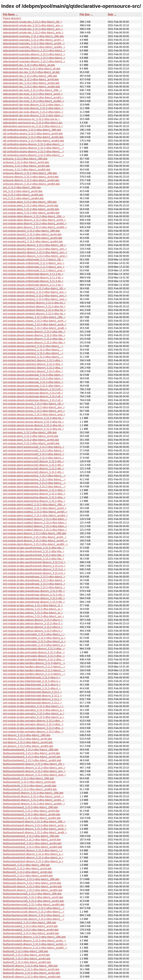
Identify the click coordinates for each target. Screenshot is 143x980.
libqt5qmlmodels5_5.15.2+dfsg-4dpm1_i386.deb (30, 923)
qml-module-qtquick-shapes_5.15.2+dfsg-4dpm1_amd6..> (35, 328)
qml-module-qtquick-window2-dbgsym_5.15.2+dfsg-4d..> (34, 303)
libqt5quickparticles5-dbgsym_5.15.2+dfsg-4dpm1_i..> (33, 850)
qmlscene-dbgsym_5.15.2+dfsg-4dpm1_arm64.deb (31, 180)
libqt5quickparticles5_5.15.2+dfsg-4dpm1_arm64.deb (32, 843)
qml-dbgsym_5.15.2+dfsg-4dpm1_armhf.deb (27, 739)
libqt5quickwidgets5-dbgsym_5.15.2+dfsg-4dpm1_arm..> (34, 768)
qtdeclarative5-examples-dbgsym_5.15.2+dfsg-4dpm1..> (34, 51)
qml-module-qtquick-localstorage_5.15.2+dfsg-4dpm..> (33, 375)
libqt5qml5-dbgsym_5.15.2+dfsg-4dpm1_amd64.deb (32, 977)
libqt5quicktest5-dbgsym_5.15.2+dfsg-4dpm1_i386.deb (33, 793)
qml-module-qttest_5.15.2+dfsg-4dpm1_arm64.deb (31, 209)
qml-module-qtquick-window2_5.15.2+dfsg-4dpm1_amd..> (35, 299)
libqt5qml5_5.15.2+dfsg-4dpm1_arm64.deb (27, 959)
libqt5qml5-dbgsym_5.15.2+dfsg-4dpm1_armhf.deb (31, 969)
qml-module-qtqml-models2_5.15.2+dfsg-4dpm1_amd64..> (35, 515)
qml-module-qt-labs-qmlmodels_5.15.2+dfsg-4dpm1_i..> (34, 634)
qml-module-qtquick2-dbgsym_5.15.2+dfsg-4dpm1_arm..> (35, 249)
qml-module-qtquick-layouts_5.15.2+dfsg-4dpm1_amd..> (34, 414)
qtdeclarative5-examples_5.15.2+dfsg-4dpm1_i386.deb (33, 36)
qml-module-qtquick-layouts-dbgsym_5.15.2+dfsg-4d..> (33, 418)
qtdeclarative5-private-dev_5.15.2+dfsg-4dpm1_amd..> (33, 33)
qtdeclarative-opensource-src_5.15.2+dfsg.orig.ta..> (31, 119)
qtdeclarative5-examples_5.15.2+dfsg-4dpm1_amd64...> (34, 47)
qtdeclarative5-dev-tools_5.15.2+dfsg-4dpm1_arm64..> (33, 98)
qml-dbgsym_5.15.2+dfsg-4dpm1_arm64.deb (28, 742)
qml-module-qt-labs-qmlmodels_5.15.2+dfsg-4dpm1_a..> (34, 638)
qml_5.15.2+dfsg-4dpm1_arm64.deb (23, 195)
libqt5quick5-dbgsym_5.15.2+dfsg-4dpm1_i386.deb (31, 879)
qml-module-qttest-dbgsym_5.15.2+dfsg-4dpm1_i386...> (34, 216)
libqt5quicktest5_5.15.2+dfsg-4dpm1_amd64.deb (30, 789)
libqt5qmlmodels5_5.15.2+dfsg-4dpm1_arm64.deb (31, 930)
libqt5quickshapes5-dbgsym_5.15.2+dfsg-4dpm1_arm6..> (35, 829)
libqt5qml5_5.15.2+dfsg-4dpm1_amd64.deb (27, 962)
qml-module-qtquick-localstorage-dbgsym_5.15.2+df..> (33, 389)
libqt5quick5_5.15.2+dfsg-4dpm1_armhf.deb (27, 869)
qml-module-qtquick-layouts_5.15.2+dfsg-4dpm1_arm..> (34, 407)
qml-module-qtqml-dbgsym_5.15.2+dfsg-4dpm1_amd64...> (35, 544)
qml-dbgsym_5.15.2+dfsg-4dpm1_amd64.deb (28, 746)
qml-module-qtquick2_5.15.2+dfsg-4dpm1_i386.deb (31, 231)
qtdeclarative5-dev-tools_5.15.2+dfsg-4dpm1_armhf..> (33, 94)
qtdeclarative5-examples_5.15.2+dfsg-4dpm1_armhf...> (33, 40)
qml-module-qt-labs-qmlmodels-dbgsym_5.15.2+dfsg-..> (34, 649)
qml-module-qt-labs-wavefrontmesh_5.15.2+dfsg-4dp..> (34, 548)
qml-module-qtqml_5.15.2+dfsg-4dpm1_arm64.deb (31, 440)
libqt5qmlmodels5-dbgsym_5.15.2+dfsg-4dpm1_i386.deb (34, 937)
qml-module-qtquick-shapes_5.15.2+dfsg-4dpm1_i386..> (34, 317)
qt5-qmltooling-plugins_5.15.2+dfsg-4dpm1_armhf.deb (33, 134)
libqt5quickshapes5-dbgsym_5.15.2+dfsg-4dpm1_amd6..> (35, 832)
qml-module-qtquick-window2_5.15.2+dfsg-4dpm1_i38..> (34, 288)
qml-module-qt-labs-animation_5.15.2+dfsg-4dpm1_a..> (34, 710)
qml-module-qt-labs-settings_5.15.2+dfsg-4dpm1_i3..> (33, 605)
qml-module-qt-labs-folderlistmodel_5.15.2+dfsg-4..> (32, 678)
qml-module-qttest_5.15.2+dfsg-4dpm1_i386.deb (30, 202)
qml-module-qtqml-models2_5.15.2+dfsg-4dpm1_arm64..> (35, 512)
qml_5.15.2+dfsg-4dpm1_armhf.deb (23, 191)
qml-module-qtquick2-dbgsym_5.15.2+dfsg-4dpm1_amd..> (35, 256)
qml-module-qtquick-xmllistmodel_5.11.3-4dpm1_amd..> (34, 270)
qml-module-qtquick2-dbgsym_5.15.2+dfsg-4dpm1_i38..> (34, 245)
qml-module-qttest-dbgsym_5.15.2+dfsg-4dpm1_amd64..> (35, 227)
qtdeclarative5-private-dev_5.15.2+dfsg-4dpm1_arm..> (33, 25)
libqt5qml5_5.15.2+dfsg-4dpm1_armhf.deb (26, 955)
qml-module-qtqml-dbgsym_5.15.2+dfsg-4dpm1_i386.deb (35, 533)
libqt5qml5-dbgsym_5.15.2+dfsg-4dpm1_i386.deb (30, 966)
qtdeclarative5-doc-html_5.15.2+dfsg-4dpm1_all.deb (32, 69)
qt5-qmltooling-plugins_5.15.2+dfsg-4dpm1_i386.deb (32, 130)
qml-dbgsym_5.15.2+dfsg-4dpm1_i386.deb (27, 735)
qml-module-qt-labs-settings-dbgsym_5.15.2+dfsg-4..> (33, 620)
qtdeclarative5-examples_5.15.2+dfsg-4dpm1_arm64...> (34, 43)
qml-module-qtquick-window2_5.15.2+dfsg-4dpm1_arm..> (35, 292)
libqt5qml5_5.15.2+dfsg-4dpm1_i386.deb (25, 951)
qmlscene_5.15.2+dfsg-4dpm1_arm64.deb (26, 166)
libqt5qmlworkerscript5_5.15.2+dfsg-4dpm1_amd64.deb (34, 905)
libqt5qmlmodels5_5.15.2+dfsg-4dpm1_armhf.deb (30, 926)
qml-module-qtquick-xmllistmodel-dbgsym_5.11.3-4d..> (33, 274)
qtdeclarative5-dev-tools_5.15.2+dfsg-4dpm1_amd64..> (33, 101)
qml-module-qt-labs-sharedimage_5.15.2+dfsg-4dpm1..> (34, 577)
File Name (9, 14)
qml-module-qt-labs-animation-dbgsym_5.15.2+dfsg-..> (33, 721)
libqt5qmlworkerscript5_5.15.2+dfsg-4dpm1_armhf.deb (33, 897)
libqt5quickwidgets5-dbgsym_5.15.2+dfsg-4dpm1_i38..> (34, 764)
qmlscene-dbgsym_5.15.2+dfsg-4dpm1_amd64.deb (31, 184)
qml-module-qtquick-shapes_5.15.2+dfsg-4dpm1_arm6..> (35, 325)
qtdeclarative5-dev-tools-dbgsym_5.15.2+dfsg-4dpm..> (33, 105)
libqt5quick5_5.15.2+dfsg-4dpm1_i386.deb (26, 865)
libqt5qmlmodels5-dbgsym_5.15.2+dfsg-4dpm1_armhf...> (34, 941)
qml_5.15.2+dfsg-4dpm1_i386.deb (22, 187)
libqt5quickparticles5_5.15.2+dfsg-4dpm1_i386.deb (31, 836)
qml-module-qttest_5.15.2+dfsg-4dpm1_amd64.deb (31, 213)
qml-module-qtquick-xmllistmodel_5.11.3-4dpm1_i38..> (33, 260)
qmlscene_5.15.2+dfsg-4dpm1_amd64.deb (27, 170)
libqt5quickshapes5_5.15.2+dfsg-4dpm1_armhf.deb (31, 811)
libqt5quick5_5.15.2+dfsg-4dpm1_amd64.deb (28, 876)
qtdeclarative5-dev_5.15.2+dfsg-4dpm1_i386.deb (30, 76)
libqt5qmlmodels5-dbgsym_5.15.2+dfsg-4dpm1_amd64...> (35, 948)
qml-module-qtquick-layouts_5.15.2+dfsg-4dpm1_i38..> (33, 404)
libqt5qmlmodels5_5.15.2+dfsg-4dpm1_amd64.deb (31, 933)
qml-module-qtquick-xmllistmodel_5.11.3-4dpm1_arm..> (34, 263)
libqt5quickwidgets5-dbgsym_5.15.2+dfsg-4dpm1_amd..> (34, 775)
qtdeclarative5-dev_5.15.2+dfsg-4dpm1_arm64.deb (31, 83)
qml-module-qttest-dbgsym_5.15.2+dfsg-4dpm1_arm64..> (35, 224)
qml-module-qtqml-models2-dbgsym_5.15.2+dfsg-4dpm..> (35, 519)
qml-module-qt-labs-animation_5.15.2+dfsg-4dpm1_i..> (33, 706)
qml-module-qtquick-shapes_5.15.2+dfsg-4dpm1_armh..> (35, 321)
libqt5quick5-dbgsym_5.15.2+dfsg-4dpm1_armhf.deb (32, 883)
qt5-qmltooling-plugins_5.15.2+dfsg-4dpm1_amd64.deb (33, 141)
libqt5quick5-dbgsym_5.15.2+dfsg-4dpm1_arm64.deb (32, 887)
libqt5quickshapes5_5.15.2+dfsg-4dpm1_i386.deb (30, 807)
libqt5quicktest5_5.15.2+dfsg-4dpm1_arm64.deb (30, 786)
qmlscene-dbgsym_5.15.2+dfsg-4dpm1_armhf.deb (31, 177)
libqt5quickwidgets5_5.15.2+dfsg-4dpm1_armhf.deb (31, 753)
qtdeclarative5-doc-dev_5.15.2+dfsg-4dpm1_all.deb (31, 72)
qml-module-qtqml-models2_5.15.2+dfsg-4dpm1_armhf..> (35, 508)
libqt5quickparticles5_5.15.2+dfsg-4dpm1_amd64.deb (32, 847)
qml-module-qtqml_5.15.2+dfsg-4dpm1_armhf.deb (31, 436)
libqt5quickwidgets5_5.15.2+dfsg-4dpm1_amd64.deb (32, 760)
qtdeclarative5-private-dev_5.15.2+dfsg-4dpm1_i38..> (32, 22)
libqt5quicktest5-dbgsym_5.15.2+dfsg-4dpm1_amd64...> (34, 804)
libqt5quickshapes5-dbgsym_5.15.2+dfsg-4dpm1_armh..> (35, 825)
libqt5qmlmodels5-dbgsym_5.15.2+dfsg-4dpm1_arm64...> (35, 944)
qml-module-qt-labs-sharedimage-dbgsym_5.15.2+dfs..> (34, 591)
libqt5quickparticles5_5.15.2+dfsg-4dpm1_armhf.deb (32, 840)
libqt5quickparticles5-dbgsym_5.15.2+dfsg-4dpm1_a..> (33, 854)
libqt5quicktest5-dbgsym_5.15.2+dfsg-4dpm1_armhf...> (33, 796)
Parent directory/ (12, 18)
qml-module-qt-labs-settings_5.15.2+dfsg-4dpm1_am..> (34, 616)
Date (110, 14)
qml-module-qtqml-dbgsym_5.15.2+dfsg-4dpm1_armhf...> (35, 537)
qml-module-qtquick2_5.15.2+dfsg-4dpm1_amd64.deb (33, 242)
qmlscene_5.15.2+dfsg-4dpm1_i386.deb (25, 159)
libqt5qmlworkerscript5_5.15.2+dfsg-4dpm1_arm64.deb (33, 901)
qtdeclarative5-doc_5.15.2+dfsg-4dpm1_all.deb (29, 65)
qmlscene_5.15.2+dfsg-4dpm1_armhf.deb (26, 162)
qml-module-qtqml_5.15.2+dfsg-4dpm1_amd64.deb (31, 443)
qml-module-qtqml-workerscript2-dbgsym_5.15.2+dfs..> (33, 461)
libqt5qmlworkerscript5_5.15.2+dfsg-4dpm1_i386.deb (32, 894)
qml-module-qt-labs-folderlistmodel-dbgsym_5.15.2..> (32, 692)
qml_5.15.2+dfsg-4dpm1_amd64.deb (23, 198)
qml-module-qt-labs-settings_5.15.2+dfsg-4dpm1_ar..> (33, 609)
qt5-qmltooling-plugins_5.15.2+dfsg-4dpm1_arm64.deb (33, 137)
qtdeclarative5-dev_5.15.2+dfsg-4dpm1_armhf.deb (31, 79)
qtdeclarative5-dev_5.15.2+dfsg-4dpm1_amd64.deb (31, 87)
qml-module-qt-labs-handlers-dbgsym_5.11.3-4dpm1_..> (34, 663)
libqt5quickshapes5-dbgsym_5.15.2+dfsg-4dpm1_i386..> (34, 822)
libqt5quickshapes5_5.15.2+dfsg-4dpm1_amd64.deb (32, 818)
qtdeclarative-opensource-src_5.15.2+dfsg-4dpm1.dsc (33, 123)
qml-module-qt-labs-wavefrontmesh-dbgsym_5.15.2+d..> (34, 562)
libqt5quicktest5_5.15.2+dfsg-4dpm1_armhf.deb (29, 782)
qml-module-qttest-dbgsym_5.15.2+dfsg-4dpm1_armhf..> (34, 220)
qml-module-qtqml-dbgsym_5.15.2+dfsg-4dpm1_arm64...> (35, 541)
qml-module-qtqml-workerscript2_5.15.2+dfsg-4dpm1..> (34, 447)
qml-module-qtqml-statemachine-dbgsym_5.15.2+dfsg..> (34, 490)
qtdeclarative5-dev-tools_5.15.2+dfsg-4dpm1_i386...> (32, 90)
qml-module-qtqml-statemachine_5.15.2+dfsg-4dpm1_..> (34, 476)
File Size (85, 14)
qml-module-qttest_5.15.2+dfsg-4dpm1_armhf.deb (31, 205)
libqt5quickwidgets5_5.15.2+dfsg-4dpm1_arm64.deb (32, 757)
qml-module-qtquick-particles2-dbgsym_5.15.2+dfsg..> (33, 360)
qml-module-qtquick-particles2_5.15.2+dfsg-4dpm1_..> (33, 346)
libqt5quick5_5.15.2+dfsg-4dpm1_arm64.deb (28, 872)
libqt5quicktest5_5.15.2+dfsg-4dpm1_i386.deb (28, 778)
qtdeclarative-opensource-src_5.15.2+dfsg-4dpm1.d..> (33, 126)
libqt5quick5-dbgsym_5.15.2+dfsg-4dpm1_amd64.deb (33, 890)
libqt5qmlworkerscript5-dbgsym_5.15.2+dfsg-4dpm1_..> (34, 908)
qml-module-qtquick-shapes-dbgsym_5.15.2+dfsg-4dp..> (34, 332)
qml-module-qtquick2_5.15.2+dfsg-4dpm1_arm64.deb (33, 238)
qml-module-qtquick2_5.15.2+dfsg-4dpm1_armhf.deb (32, 234)
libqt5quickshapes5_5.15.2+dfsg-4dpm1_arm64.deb (32, 814)
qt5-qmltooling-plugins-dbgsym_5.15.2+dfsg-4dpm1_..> (33, 144)
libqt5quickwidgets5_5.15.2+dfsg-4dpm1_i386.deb (31, 750)
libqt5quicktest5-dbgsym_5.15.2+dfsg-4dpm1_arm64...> (34, 800)
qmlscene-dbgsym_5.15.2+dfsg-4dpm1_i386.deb (30, 173)
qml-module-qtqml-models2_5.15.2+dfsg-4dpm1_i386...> (34, 505)
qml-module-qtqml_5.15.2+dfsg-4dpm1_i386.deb (30, 433)
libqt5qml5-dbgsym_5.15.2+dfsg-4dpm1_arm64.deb (31, 973)
